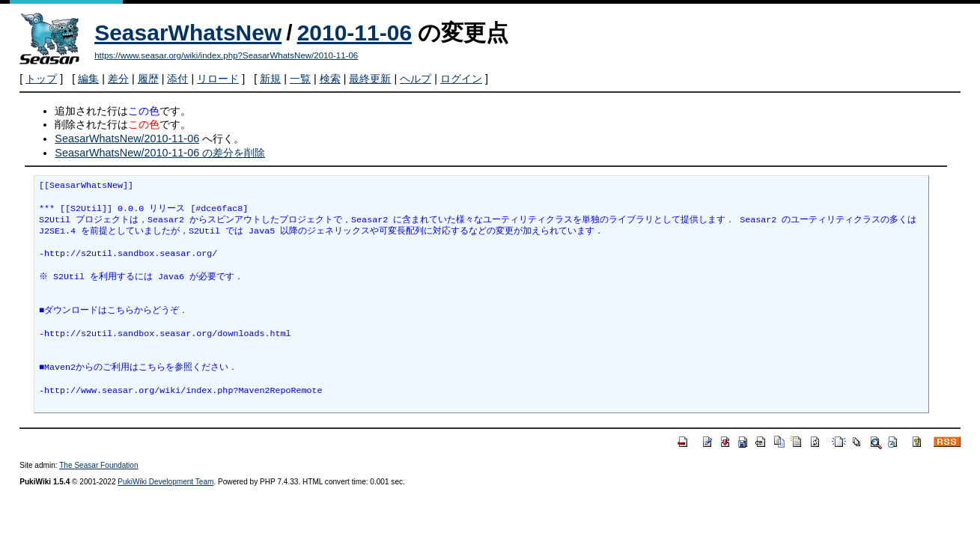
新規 (270, 79)
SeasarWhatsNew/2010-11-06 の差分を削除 (160, 153)
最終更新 (370, 79)
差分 (118, 79)
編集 (88, 79)
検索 (330, 79)
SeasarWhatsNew (188, 33)
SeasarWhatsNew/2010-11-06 (127, 138)
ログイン (461, 79)
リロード (218, 79)
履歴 (148, 79)
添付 (177, 79)
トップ (41, 79)
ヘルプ (416, 79)
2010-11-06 (354, 33)
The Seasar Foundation (98, 465)
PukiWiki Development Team (165, 482)
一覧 (300, 79)
